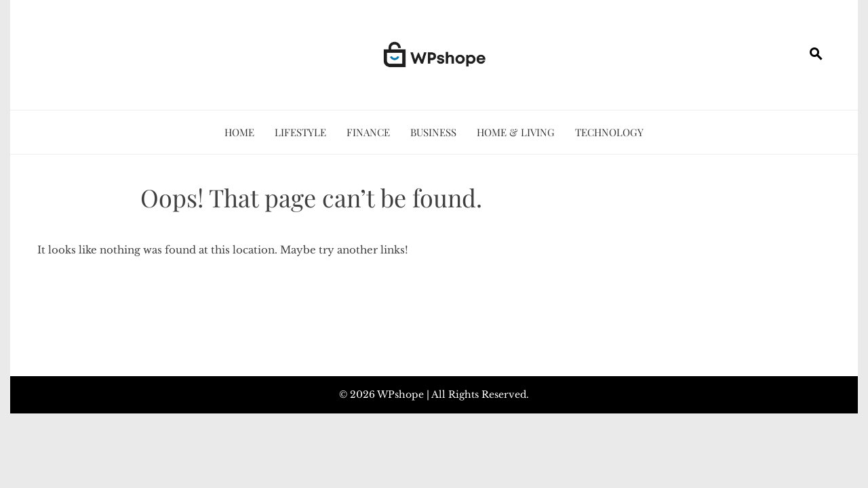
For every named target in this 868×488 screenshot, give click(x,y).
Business (433, 132)
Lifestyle (300, 132)
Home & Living (516, 132)
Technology (609, 132)
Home (239, 132)
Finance (368, 132)
